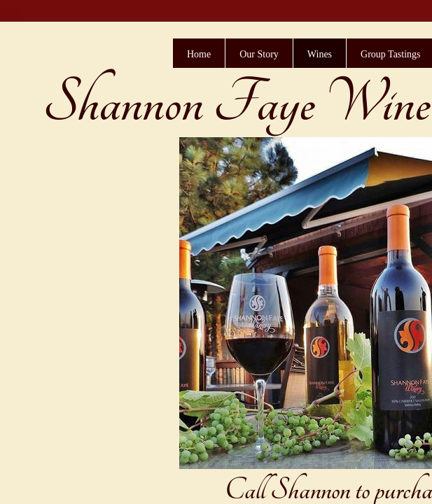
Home (199, 54)
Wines (320, 54)
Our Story (259, 54)
